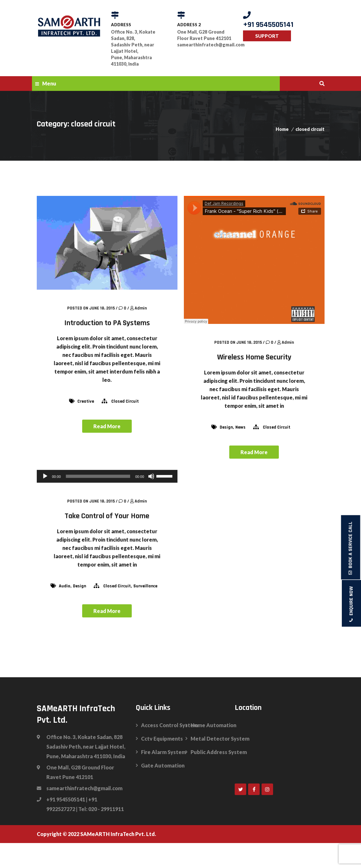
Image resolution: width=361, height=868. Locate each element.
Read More (107, 426)
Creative (86, 401)
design (226, 427)
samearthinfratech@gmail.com (205, 45)
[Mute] (151, 476)
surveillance (145, 586)
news (240, 427)
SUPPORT (267, 36)
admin (141, 308)
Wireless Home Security (254, 357)
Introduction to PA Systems (107, 323)
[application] (107, 476)
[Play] (45, 476)
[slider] (98, 476)
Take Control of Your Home (107, 516)
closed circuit (310, 129)
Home (282, 129)
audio (65, 586)
